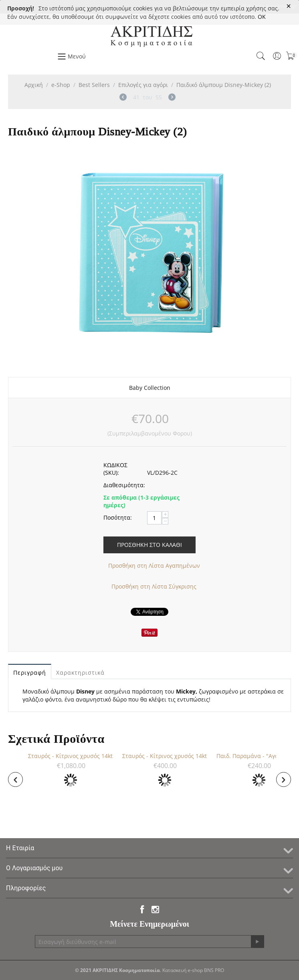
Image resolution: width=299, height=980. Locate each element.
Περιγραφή (30, 672)
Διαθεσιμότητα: (122, 485)
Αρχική (34, 85)
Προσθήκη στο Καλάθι (149, 545)
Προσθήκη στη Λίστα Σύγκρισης (154, 586)
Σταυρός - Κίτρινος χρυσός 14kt (83, 756)
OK (262, 17)
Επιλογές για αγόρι (143, 85)
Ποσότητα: (118, 517)
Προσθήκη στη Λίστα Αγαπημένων (154, 566)
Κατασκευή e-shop (183, 970)
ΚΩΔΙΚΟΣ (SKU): (115, 469)
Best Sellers (94, 85)
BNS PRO (214, 970)
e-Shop (61, 85)
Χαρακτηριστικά (80, 672)
